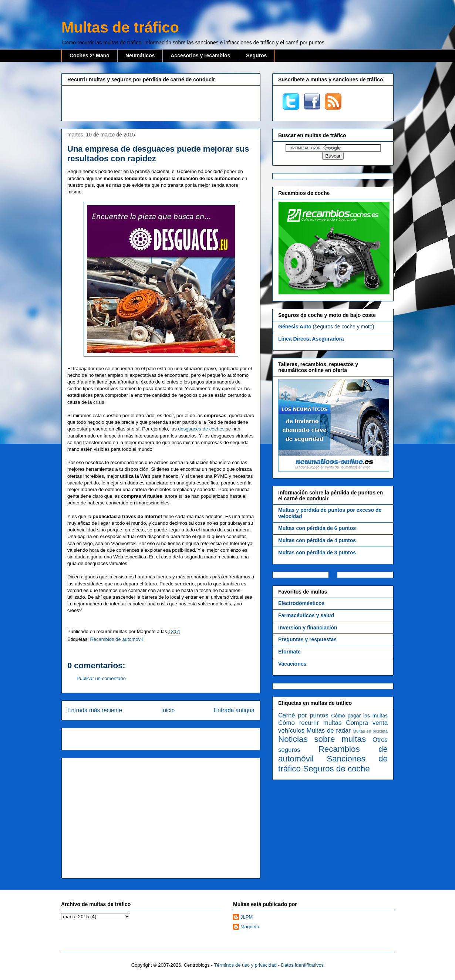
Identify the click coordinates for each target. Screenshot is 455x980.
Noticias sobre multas (322, 739)
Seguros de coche (336, 769)
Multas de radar (329, 731)
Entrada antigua (234, 710)
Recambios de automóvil (116, 639)
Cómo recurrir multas (310, 723)
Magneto (250, 927)
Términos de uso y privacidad (245, 965)
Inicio (168, 710)
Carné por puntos (303, 715)
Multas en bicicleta (370, 731)
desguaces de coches (201, 429)
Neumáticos (140, 55)
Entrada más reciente (95, 710)
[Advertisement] (161, 102)
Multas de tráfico (120, 27)
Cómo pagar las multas (359, 716)
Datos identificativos (303, 965)
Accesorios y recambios (200, 55)
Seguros (256, 55)
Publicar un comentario (101, 678)
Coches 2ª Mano (90, 55)
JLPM (247, 917)
